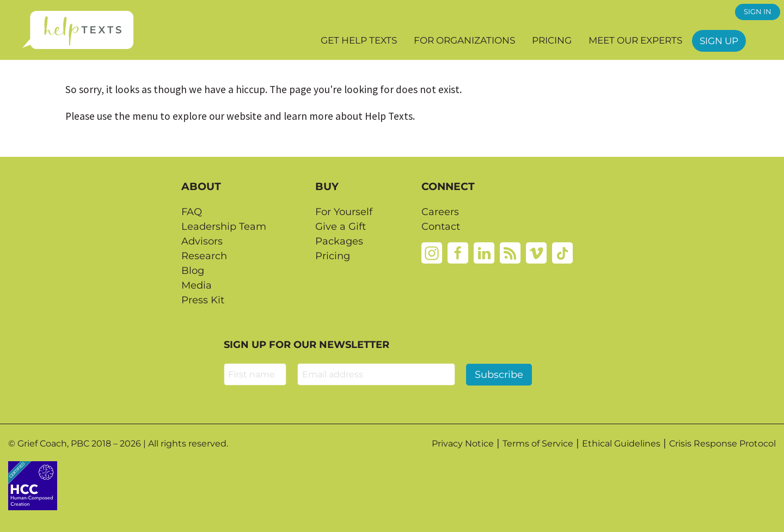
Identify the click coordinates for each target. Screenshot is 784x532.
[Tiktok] (562, 252)
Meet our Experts (635, 40)
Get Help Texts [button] (359, 40)
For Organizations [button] (464, 40)
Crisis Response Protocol (722, 444)
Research (204, 256)
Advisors (202, 241)
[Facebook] (458, 252)
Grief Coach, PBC (53, 444)
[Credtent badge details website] (33, 485)
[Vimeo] (536, 252)
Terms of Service (538, 444)
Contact (441, 227)
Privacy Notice (463, 444)
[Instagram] (432, 252)
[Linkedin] (484, 252)
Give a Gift (341, 227)
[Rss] (510, 252)
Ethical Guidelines (621, 444)
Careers (440, 212)
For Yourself (344, 212)
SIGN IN (758, 12)
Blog (193, 271)
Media (197, 285)
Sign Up (719, 41)
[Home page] (78, 30)
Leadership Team (224, 227)
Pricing (552, 40)
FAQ (192, 212)
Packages (339, 241)
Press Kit (203, 300)
